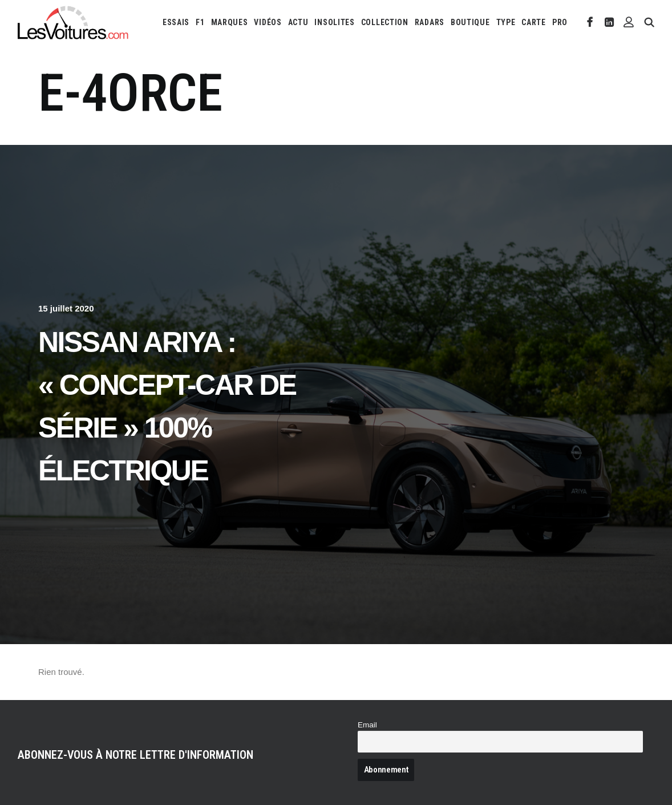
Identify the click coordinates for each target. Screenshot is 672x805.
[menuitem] (176, 22)
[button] (590, 22)
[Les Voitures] (73, 22)
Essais (176, 22)
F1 (200, 22)
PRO (560, 22)
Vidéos (268, 22)
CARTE (534, 22)
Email (367, 725)
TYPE (506, 22)
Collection (385, 22)
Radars (430, 22)
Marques (230, 22)
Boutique (470, 22)
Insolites (334, 22)
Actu (298, 22)
